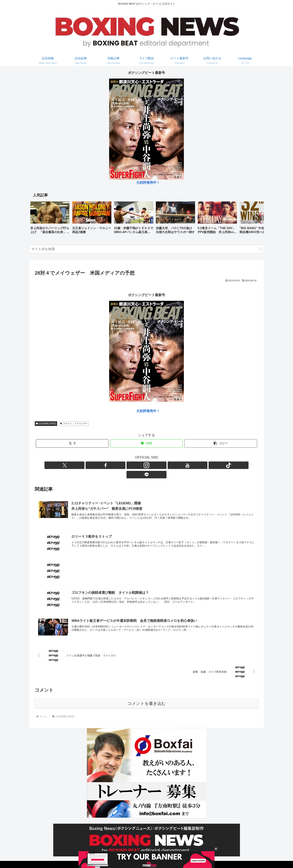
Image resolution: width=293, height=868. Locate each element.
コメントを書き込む (147, 695)
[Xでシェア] (72, 443)
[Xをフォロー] (125, 465)
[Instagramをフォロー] (142, 465)
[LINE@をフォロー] (168, 465)
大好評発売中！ (148, 183)
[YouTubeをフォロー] (151, 465)
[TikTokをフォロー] (159, 465)
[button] (257, 219)
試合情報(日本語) (46, 424)
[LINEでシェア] (147, 443)
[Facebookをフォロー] (134, 465)
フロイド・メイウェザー (74, 424)
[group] (50, 219)
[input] (146, 249)
